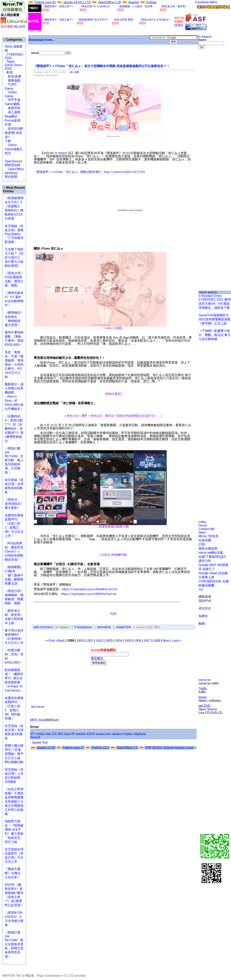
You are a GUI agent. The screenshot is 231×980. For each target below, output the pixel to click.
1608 (157, 641)
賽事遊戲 (13, 80)
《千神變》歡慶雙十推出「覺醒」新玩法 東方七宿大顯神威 (215, 335)
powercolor (104, 734)
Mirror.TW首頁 (209, 536)
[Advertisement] (211, 115)
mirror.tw (205, 680)
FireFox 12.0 (100, 748)
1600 (80, 641)
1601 (90, 641)
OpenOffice (14, 169)
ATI (32, 734)
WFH (213, 2)
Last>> (177, 641)
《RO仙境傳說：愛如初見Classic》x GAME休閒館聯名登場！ (14, 551)
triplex (128, 734)
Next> (167, 641)
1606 (138, 641)
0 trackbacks (83, 627)
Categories (13, 40)
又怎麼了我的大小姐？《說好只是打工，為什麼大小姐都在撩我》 (14, 257)
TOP (113, 614)
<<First (50, 641)
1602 (99, 641)
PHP (148, 748)
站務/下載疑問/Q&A (212, 557)
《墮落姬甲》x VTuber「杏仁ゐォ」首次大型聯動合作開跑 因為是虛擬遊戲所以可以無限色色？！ (102, 66)
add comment (43, 627)
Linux (190, 748)
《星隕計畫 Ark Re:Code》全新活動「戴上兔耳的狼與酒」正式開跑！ (14, 460)
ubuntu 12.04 (46, 748)
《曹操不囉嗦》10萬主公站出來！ (13, 873)
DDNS (179, 25)
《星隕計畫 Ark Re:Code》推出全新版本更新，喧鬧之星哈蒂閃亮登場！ (14, 944)
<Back (60, 641)
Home (203, 525)
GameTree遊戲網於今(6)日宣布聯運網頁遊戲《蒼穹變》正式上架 (215, 319)
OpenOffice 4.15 (109, 2)
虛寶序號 (13, 108)
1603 (109, 641)
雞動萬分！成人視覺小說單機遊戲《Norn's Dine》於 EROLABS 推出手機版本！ (14, 397)
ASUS (91, 734)
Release (38, 707)
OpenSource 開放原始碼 (13, 161)
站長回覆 (205, 540)
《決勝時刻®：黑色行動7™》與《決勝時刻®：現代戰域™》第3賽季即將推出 (14, 429)
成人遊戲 (13, 112)
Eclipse (152, 2)
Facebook (202, 2)
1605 (128, 641)
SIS (54, 734)
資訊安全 (205, 608)
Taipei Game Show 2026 (13, 65)
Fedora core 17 (73, 748)
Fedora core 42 (45, 2)
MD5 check (38, 720)
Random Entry (210, 296)
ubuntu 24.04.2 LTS (77, 2)
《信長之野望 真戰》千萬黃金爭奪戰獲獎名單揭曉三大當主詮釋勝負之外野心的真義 (14, 802)
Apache (133, 2)
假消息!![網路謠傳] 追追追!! (14, 133)
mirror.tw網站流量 (211, 553)
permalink (104, 627)
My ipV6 (20, 26)
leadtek (81, 734)
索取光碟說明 (208, 548)
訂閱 (202, 544)
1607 (147, 641)
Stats (202, 532)
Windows (11, 173)
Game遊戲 (12, 104)
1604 (118, 641)
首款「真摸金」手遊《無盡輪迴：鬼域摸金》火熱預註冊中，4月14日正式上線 (14, 364)
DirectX (35, 737)
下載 (8, 141)
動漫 (10, 72)
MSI (60, 734)
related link (123, 627)
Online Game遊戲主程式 (14, 149)
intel (48, 734)
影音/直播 (13, 76)
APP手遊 (13, 100)
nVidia (40, 734)
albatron (118, 734)
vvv (201, 589)
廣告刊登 (205, 561)
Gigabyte (140, 734)
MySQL (158, 748)
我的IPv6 (205, 601)
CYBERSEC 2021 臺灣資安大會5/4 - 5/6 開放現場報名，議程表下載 (215, 304)
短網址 (203, 616)
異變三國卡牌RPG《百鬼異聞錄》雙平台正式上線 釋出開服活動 (14, 754)
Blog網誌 (11, 116)
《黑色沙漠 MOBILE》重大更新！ (14, 504)
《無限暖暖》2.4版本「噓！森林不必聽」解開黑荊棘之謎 (14, 575)
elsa (67, 734)
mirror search (208, 292)
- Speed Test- (39, 742)
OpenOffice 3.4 (127, 748)
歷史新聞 (11, 177)
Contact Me (207, 529)
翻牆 (202, 624)
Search (205, 37)
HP (73, 734)
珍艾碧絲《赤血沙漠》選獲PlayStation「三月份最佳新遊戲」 (14, 234)
